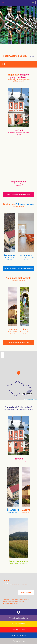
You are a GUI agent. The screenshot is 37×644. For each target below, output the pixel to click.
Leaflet (26, 399)
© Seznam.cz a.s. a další (32, 399)
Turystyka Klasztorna (19, 618)
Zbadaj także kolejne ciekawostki (18, 342)
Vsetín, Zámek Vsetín (15, 56)
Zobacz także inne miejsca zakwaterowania (19, 268)
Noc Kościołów (18, 630)
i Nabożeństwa (18, 641)
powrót (31, 56)
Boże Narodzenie (18, 635)
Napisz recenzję (26, 592)
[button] (19, 373)
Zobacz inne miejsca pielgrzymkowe (18, 194)
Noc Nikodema (18, 624)
